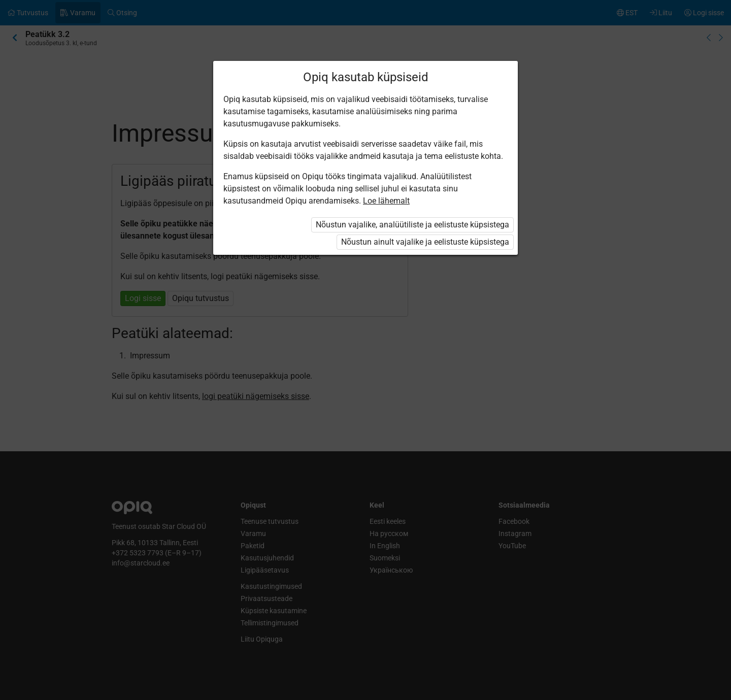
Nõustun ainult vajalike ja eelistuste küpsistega (425, 242)
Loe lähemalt (386, 201)
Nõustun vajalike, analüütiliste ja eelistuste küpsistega (412, 225)
